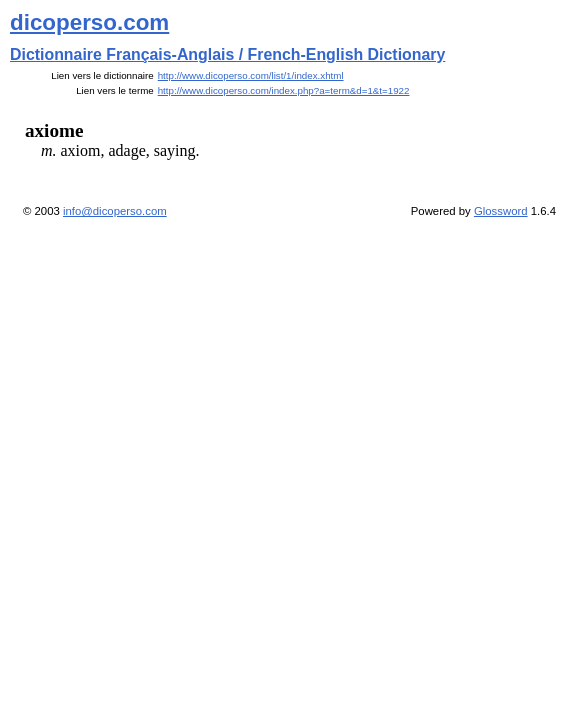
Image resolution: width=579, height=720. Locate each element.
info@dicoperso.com (115, 211)
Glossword (501, 211)
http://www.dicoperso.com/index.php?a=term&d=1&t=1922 (284, 90)
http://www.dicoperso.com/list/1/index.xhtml (251, 75)
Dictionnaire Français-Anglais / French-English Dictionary (227, 54)
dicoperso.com (89, 22)
